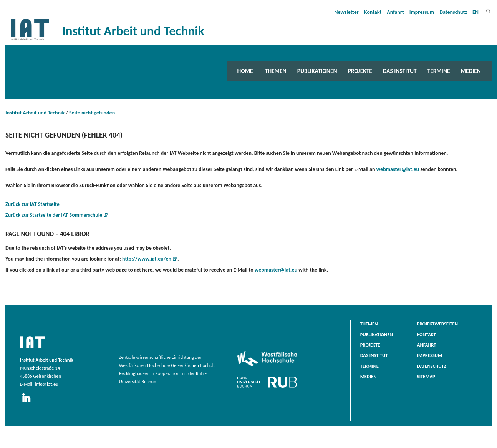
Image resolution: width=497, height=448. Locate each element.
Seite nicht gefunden (92, 113)
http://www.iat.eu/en (147, 259)
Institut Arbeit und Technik (35, 113)
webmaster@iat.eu (398, 169)
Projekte (360, 71)
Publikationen (317, 71)
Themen (276, 71)
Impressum (422, 12)
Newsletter (346, 12)
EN (475, 12)
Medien (471, 71)
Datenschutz (453, 12)
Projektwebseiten (437, 324)
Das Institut (400, 71)
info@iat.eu (46, 384)
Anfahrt (395, 12)
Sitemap (426, 376)
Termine (439, 71)
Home (245, 71)
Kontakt (373, 12)
